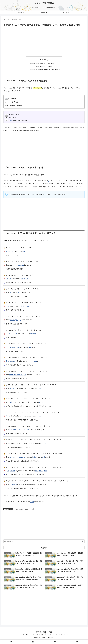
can (8, 471)
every (37, 471)
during (23, 306)
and (43, 457)
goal (17, 320)
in (49, 181)
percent (34, 361)
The (7, 251)
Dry (7, 278)
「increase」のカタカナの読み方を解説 (40, 67)
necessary (12, 347)
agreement (21, 457)
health (21, 429)
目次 (42, 60)
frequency (13, 388)
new (11, 457)
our (30, 347)
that (14, 471)
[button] (83, 541)
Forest (8, 416)
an (18, 292)
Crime (8, 333)
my (14, 361)
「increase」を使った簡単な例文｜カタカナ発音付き (44, 70)
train (45, 471)
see (11, 471)
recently (33, 333)
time (41, 471)
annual (12, 374)
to (21, 320)
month (39, 388)
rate (13, 251)
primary (12, 320)
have (16, 333)
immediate (13, 484)
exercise (29, 306)
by (28, 361)
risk (22, 278)
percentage (20, 265)
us (19, 347)
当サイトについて (31, 634)
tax (10, 251)
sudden (12, 402)
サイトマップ (50, 634)
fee (25, 374)
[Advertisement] (44, 41)
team (41, 402)
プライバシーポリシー (62, 634)
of (25, 278)
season (39, 416)
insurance (27, 429)
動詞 (27, 509)
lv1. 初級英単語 (8, 509)
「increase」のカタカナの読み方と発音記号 (41, 64)
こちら (32, 502)
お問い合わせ (41, 634)
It (6, 347)
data (11, 292)
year (11, 361)
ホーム (22, 634)
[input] (44, 541)
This (7, 361)
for (17, 347)
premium (12, 429)
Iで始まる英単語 (19, 509)
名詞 (31, 509)
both (34, 457)
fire (27, 278)
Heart (8, 306)
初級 (10, 120)
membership (19, 374)
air (10, 278)
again (24, 251)
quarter (44, 443)
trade (14, 457)
